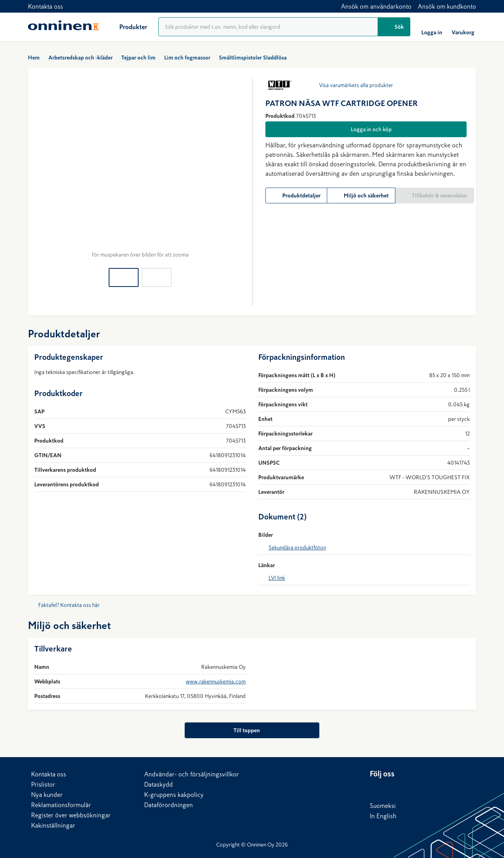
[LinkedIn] (376, 789)
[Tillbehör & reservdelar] (435, 195)
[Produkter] (127, 27)
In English (383, 816)
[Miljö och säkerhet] (361, 195)
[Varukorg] (463, 27)
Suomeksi (383, 806)
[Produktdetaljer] (296, 195)
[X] (408, 789)
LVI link (277, 578)
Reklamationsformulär (61, 805)
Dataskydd (158, 784)
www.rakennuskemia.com (216, 681)
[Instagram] (439, 789)
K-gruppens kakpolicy (174, 795)
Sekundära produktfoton (297, 547)
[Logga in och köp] (366, 129)
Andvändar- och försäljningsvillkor (192, 774)
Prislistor (43, 784)
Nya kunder (47, 795)
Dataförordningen (169, 805)
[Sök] (394, 27)
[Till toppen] (252, 730)
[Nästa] (236, 168)
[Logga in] (432, 27)
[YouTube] (423, 789)
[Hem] (63, 27)
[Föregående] (44, 168)
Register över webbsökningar (71, 815)
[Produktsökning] (268, 27)
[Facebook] (392, 789)
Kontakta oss (45, 6)
